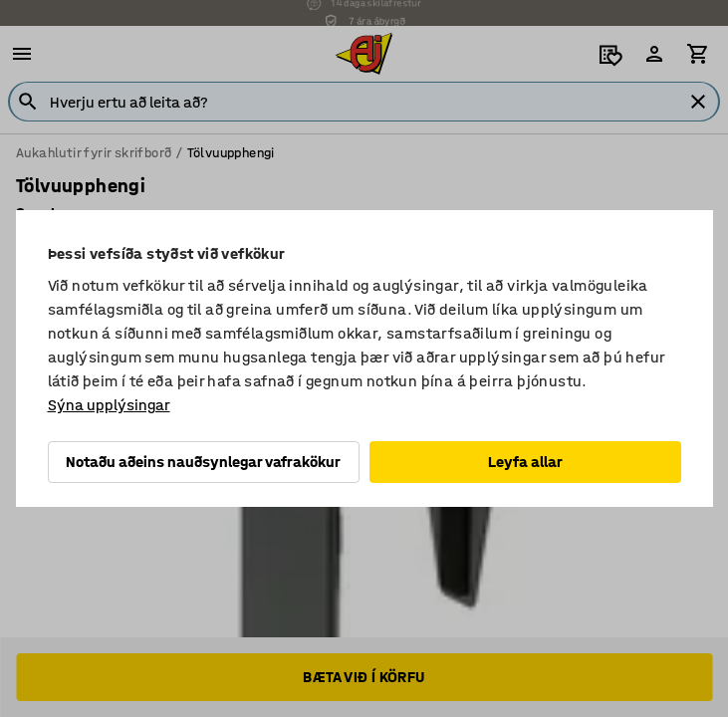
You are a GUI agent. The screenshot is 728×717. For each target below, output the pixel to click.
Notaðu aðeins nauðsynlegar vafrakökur (203, 462)
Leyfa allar (525, 462)
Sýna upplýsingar (109, 405)
